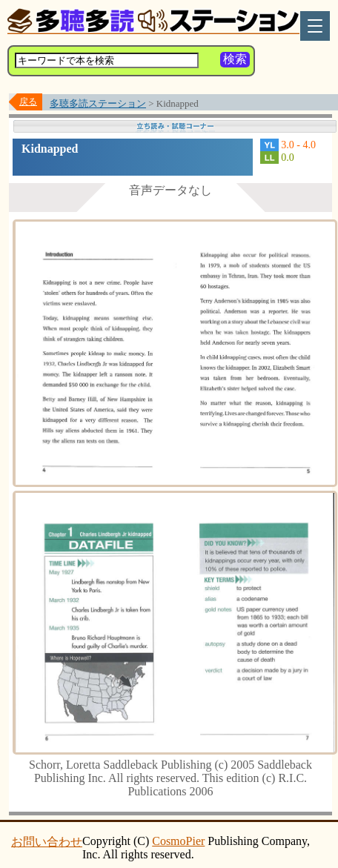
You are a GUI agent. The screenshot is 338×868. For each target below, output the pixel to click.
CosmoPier (178, 841)
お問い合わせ (47, 842)
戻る (28, 102)
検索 (235, 59)
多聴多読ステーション (98, 103)
